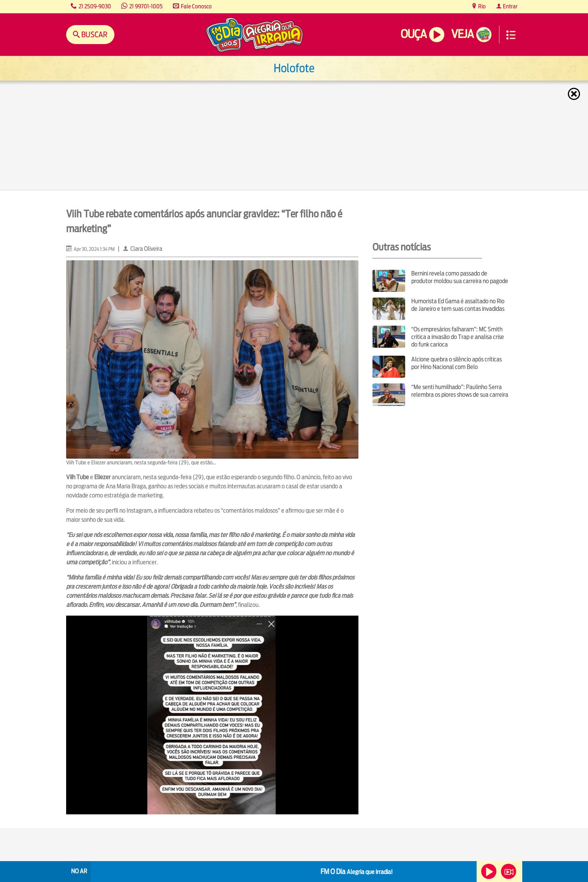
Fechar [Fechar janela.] (575, 94)
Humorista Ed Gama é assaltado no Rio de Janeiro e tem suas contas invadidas (458, 305)
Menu (511, 35)
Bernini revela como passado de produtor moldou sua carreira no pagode (460, 277)
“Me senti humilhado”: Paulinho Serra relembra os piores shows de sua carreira (460, 391)
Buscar (94, 34)
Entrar (510, 6)
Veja (462, 34)
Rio (481, 6)
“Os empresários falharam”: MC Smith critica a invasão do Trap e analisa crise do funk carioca (458, 337)
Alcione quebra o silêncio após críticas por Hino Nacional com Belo (456, 363)
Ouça (414, 34)
